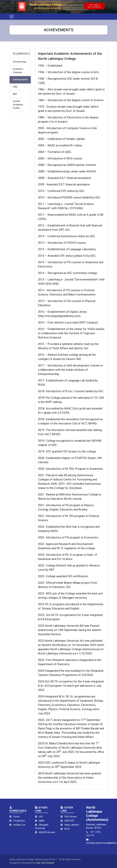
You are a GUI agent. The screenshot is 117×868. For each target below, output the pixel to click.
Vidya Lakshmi (72, 825)
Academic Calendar (18, 71)
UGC (41, 817)
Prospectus (19, 821)
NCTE (67, 829)
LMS (15, 87)
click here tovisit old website (94, 6)
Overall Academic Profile (18, 105)
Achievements (20, 80)
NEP (15, 94)
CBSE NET (69, 821)
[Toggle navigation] (12, 17)
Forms (16, 817)
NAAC (42, 821)
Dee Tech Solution (45, 863)
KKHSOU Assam (47, 832)
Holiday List (19, 825)
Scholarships (20, 62)
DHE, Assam (70, 817)
